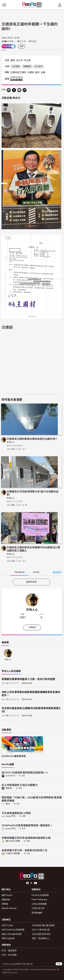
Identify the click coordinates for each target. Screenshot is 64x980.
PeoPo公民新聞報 (40, 895)
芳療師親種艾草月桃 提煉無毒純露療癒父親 (26, 838)
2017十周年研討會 (41, 930)
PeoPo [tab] (36, 572)
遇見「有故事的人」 (42, 938)
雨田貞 (9, 788)
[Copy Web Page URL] (25, 90)
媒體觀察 (27, 66)
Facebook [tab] (20, 572)
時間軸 (5, 904)
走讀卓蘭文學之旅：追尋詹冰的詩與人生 (25, 850)
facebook (28, 883)
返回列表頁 (32, 582)
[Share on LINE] (19, 90)
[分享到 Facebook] (9, 90)
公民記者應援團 (39, 904)
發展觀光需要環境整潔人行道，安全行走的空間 (28, 679)
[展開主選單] (4, 5)
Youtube (36, 883)
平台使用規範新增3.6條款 (16, 813)
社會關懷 (16, 66)
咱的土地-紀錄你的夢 (12, 934)
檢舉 (22, 46)
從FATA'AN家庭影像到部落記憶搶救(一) (25, 772)
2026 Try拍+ (8, 925)
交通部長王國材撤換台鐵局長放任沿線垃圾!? (32, 439)
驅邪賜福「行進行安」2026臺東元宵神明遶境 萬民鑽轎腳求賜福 (32, 799)
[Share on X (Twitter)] (14, 90)
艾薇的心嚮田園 (13, 853)
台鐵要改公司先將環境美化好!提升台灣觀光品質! (33, 493)
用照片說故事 (8, 938)
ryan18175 (10, 776)
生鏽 (43, 72)
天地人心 (11, 442)
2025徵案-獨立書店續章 (43, 925)
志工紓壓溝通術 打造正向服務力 (20, 785)
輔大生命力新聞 (13, 841)
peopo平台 (11, 816)
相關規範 (6, 900)
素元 (8, 804)
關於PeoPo (7, 895)
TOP (59, 964)
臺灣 (13, 60)
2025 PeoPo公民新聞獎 (13, 930)
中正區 (27, 60)
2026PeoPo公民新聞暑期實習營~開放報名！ (27, 825)
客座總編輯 (37, 913)
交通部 (31, 72)
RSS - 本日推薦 (9, 955)
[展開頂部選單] (60, 5)
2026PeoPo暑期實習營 (14, 756)
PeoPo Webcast (39, 900)
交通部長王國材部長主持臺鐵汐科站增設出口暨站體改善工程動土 (33, 549)
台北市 (20, 60)
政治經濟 (39, 66)
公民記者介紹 (38, 908)
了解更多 (32, 627)
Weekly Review (9, 908)
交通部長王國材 (18, 72)
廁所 (37, 72)
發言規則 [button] (57, 572)
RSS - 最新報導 (9, 951)
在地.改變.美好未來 (41, 934)
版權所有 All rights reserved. (17, 79)
